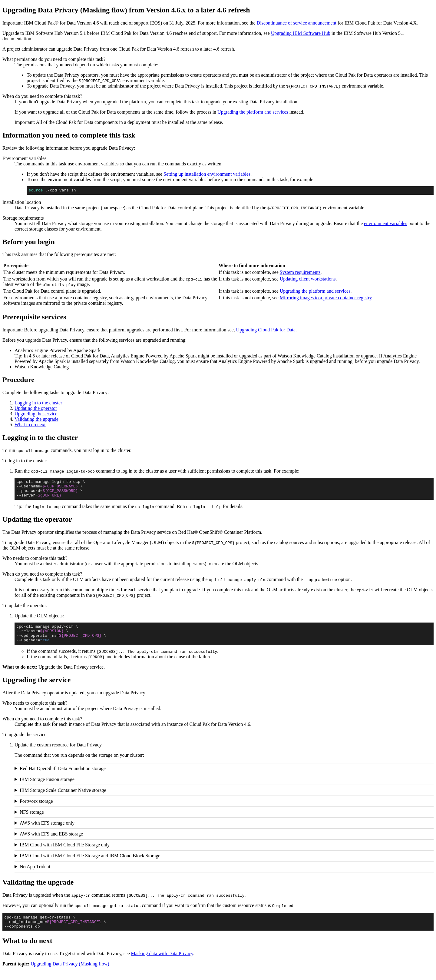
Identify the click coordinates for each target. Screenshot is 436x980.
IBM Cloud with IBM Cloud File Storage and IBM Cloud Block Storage (90, 864)
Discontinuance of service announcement (297, 23)
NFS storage (32, 820)
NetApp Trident (35, 875)
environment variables (386, 224)
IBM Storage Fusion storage (47, 787)
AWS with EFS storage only (47, 831)
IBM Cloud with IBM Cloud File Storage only (65, 853)
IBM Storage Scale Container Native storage (63, 798)
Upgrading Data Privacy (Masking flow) (70, 975)
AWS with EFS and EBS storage (51, 842)
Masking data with (162, 964)
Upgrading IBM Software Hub (301, 33)
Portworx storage (36, 809)
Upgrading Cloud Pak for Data (266, 331)
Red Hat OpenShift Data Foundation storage (63, 777)
